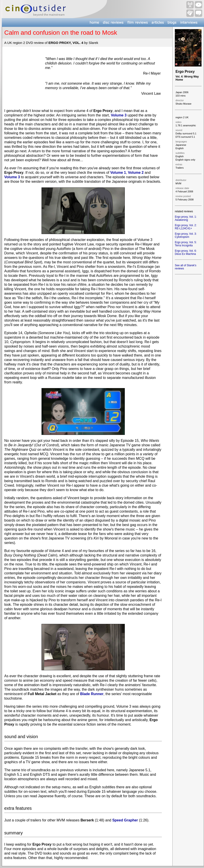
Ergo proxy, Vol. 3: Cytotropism (186, 235)
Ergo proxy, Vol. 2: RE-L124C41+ (186, 227)
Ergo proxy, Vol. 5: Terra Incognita (186, 244)
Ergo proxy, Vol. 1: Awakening (186, 218)
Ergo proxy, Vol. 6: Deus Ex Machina (186, 252)
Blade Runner (92, 694)
